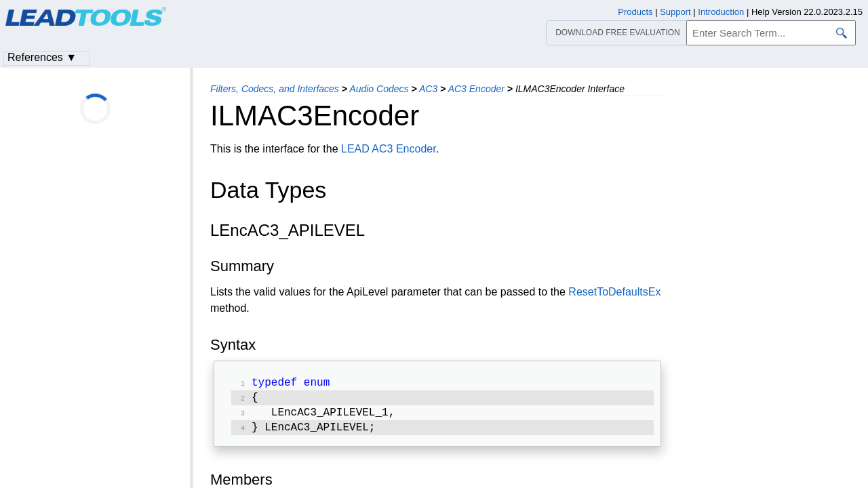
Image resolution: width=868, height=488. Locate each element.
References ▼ (42, 57)
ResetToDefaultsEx (614, 292)
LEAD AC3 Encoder (389, 149)
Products (635, 12)
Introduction (721, 12)
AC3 (428, 89)
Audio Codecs (379, 89)
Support (675, 12)
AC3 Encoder (476, 89)
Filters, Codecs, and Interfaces (275, 89)
